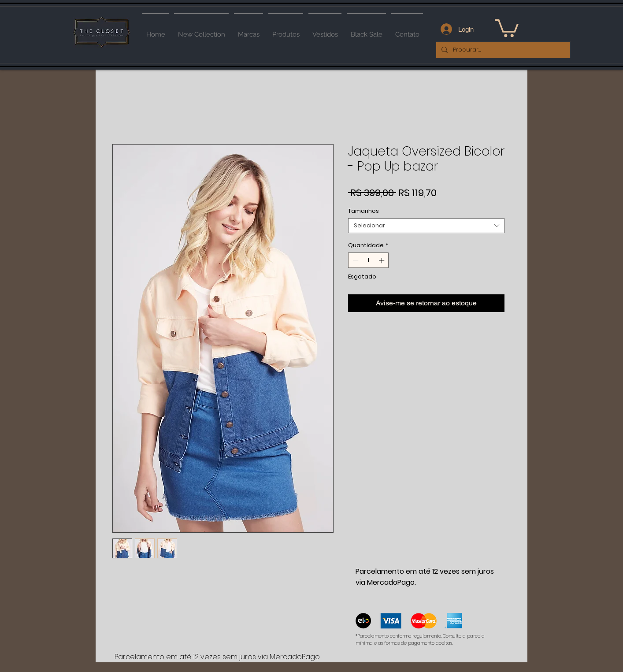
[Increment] (382, 260)
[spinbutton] (369, 260)
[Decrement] (355, 260)
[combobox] (426, 226)
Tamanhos (363, 211)
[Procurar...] (502, 50)
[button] (507, 27)
